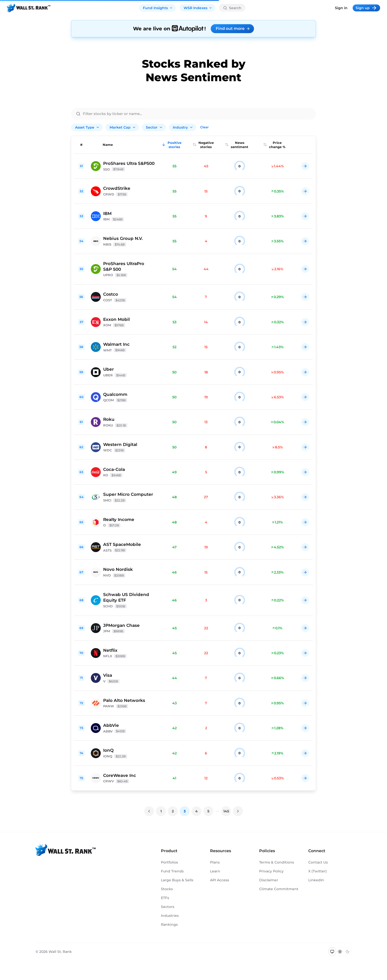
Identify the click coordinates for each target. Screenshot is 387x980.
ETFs (165, 898)
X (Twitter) (318, 871)
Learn (215, 871)
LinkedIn (316, 880)
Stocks (167, 889)
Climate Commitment (279, 889)
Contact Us (318, 862)
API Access (220, 880)
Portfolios (169, 862)
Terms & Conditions (277, 862)
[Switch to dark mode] (347, 952)
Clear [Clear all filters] (204, 127)
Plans (215, 862)
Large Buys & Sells (177, 880)
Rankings (169, 924)
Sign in (341, 8)
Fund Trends (172, 871)
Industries (170, 916)
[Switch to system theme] (332, 952)
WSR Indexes (198, 8)
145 (226, 811)
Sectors (168, 907)
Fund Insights (158, 8)
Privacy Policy (271, 871)
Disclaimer (269, 880)
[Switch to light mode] (340, 952)
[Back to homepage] (29, 8)
